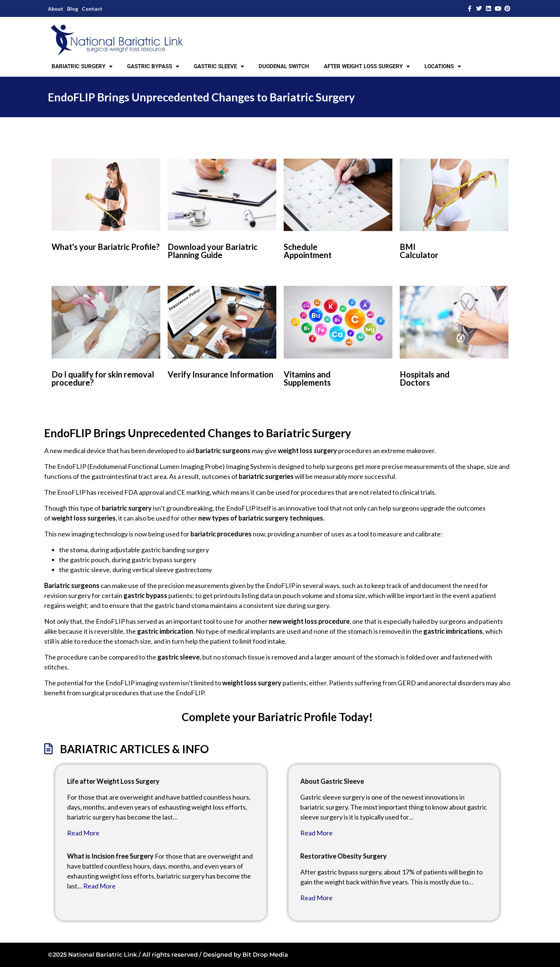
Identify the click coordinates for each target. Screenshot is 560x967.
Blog (73, 9)
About (56, 9)
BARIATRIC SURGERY (82, 67)
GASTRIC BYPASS (153, 67)
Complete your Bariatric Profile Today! (277, 717)
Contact (92, 9)
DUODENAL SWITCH (284, 66)
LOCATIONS (443, 67)
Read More (83, 833)
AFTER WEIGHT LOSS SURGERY (367, 67)
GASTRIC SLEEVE (219, 67)
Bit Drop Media (265, 955)
